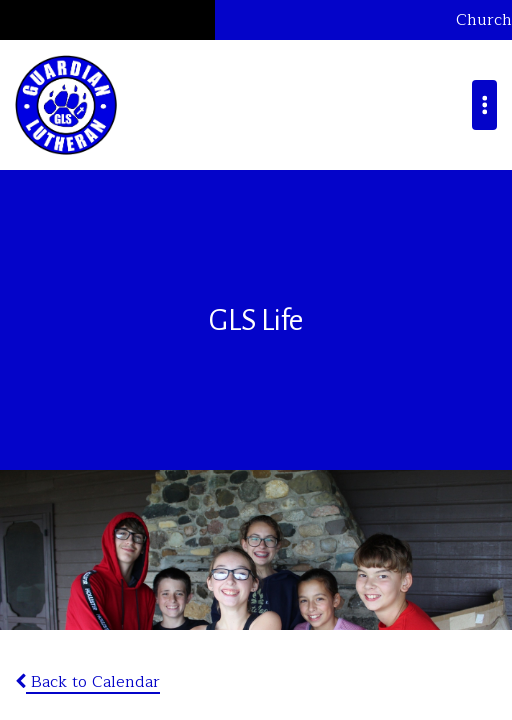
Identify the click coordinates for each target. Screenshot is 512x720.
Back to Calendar (87, 682)
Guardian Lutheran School (66, 105)
